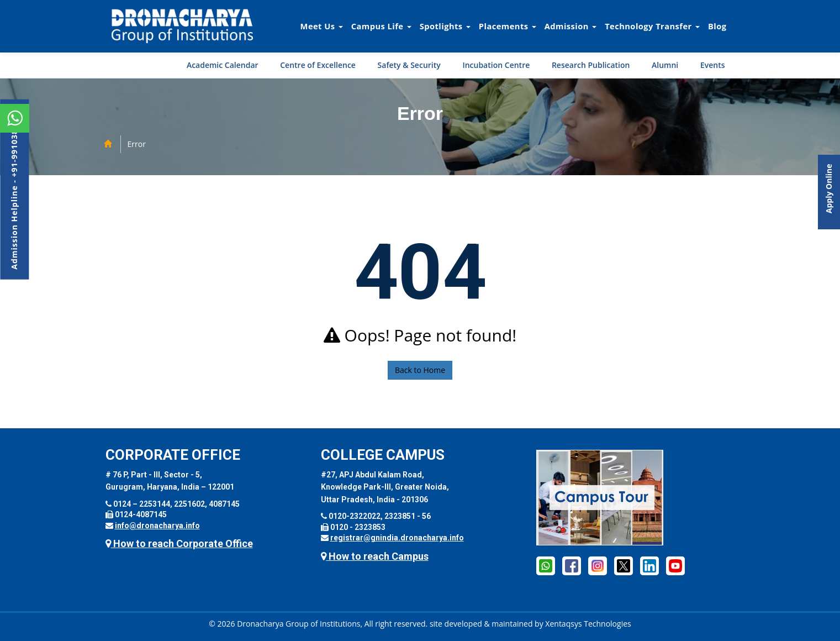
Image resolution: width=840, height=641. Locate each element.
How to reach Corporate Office (179, 543)
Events (713, 65)
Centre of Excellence (318, 65)
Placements (508, 26)
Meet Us (322, 26)
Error (137, 144)
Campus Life (381, 26)
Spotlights (445, 26)
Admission (570, 26)
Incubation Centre (496, 65)
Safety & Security (409, 65)
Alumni (665, 65)
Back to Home (420, 370)
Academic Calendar (223, 65)
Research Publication (591, 65)
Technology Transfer (652, 26)
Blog (717, 26)
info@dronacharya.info (157, 526)
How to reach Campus (375, 556)
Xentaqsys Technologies (588, 624)
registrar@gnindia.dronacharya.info (397, 538)
